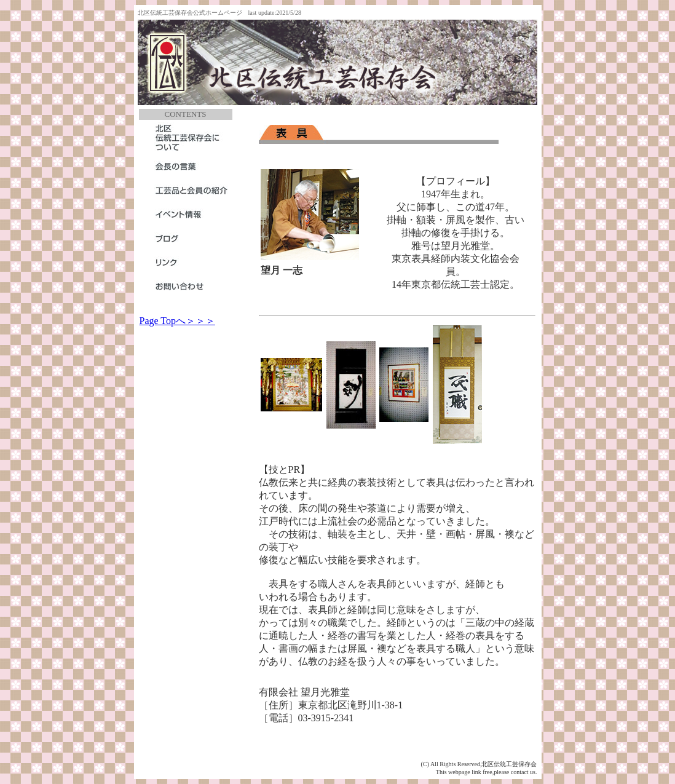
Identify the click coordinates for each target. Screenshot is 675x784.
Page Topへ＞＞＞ (177, 321)
